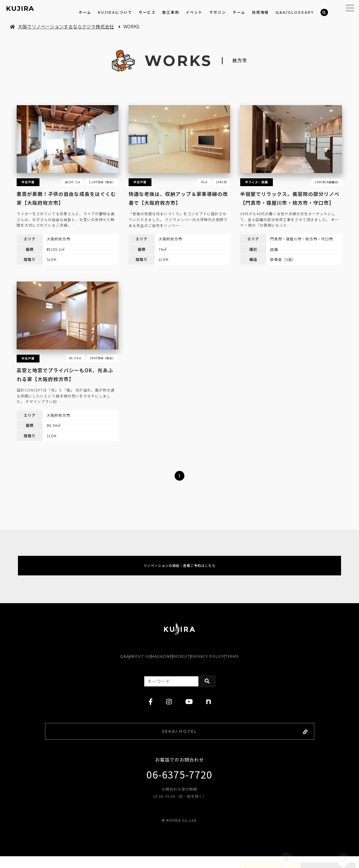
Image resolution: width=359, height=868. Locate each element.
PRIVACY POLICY (227, 665)
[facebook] (151, 710)
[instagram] (169, 710)
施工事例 (171, 12)
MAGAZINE (155, 665)
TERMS (265, 665)
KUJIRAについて (115, 12)
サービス (147, 12)
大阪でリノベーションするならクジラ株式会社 (62, 26)
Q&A (92, 665)
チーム (239, 12)
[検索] (324, 13)
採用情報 (260, 12)
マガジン (218, 12)
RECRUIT (188, 665)
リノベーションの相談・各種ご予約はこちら (179, 570)
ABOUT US (120, 665)
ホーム (85, 12)
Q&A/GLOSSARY (295, 12)
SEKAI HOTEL (197, 741)
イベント (194, 12)
